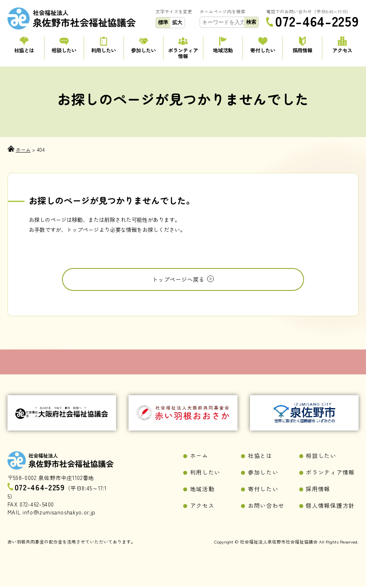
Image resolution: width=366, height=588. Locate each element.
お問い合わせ (265, 507)
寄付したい (263, 45)
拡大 (177, 22)
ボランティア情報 (183, 48)
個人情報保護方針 (328, 507)
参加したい (143, 45)
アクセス (342, 45)
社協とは (24, 45)
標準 (163, 22)
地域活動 (223, 45)
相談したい (64, 45)
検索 (251, 22)
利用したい (104, 45)
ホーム (199, 459)
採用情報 (303, 45)
